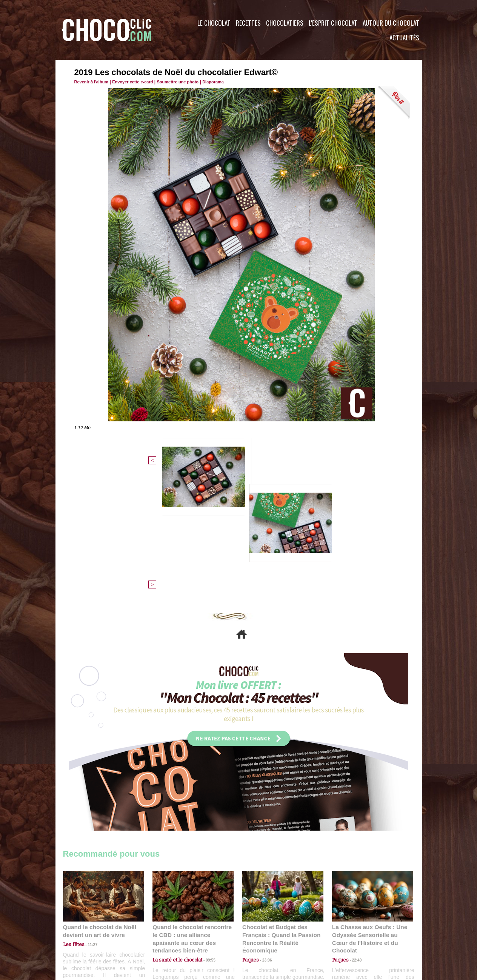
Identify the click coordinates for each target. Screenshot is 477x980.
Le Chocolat (214, 23)
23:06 (264, 835)
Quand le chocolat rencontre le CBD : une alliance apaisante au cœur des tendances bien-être (192, 811)
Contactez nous (86, 934)
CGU (163, 934)
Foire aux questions (355, 934)
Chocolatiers (285, 23)
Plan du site (260, 934)
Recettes (248, 23)
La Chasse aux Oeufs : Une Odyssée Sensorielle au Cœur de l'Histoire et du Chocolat (369, 811)
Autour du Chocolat (391, 23)
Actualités (404, 38)
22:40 (354, 828)
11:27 (88, 821)
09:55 (205, 828)
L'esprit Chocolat (333, 23)
